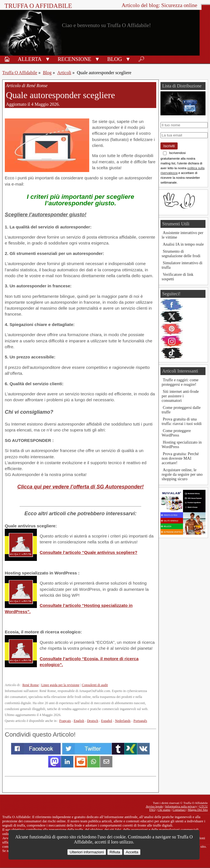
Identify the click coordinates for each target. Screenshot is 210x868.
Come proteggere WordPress (176, 433)
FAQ (152, 810)
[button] (48, 59)
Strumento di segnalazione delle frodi (181, 254)
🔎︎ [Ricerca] (141, 59)
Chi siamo (164, 810)
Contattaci (179, 810)
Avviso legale (154, 806)
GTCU (204, 806)
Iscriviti (169, 146)
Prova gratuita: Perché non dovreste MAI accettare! (180, 458)
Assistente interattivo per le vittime (182, 235)
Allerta (30, 59)
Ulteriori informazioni (87, 852)
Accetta (132, 852)
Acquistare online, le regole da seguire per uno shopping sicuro (182, 474)
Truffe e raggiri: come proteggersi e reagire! (180, 382)
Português (140, 721)
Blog (115, 59)
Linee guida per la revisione (60, 685)
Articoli (64, 73)
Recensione (74, 59)
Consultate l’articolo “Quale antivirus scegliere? (89, 552)
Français (65, 721)
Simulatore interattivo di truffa (182, 265)
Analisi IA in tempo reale (183, 244)
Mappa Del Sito (198, 810)
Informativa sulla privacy (181, 806)
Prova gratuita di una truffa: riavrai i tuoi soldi (182, 421)
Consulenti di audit (95, 685)
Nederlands (123, 721)
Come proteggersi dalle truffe (181, 410)
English (79, 721)
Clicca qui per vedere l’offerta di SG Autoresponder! (81, 487)
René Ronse (30, 685)
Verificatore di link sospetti (177, 277)
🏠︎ (7, 59)
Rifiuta (115, 852)
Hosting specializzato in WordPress (182, 444)
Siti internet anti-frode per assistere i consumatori (180, 396)
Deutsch (93, 721)
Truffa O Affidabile (38, 6)
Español (107, 721)
